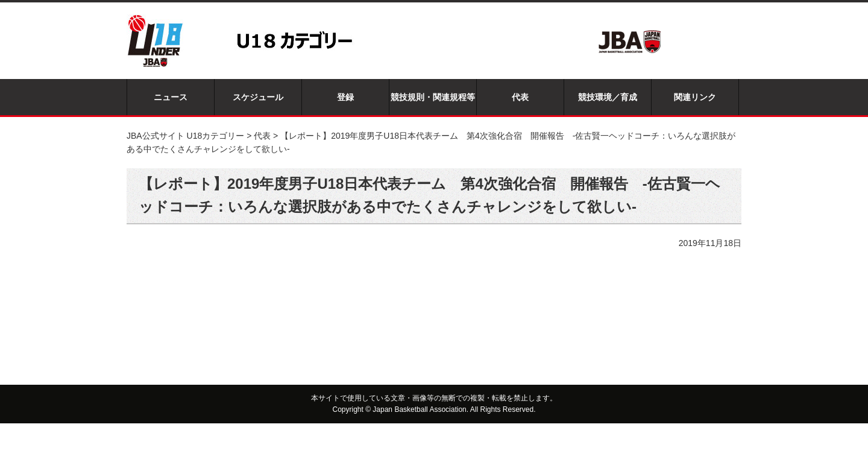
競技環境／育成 (608, 97)
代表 (520, 97)
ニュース (171, 97)
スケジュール (258, 97)
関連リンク (695, 97)
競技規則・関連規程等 (433, 97)
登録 (345, 97)
